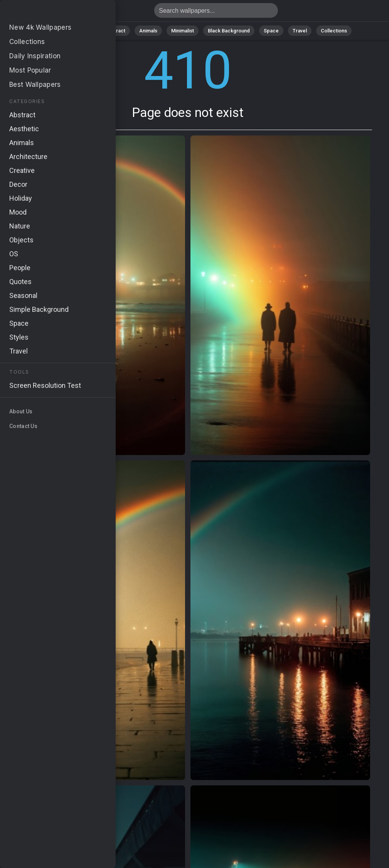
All (59, 31)
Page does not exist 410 (46, 13)
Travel (300, 31)
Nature (84, 31)
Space (271, 31)
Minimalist (183, 31)
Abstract (115, 31)
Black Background (229, 31)
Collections (334, 31)
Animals (148, 31)
